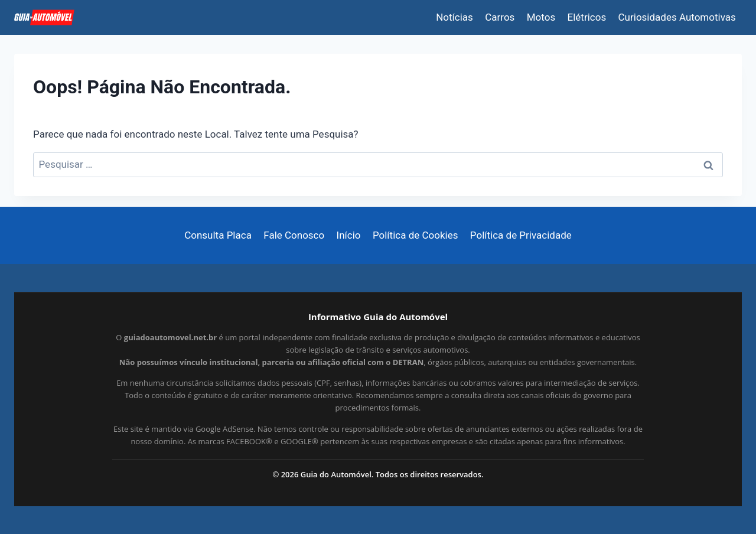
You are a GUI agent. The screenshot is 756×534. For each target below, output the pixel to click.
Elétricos (587, 17)
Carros (500, 17)
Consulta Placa (218, 235)
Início (349, 235)
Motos (541, 17)
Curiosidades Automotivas (677, 17)
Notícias (454, 17)
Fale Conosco (294, 235)
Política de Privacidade (521, 235)
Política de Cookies (416, 235)
